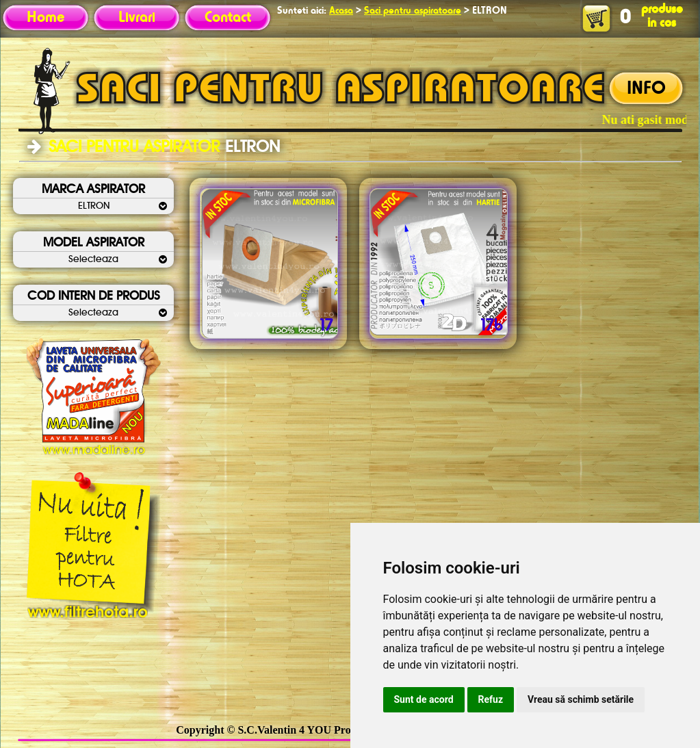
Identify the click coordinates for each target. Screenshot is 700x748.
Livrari (137, 18)
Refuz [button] (491, 699)
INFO (646, 89)
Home (46, 18)
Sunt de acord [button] (424, 699)
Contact (228, 18)
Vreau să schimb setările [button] (581, 699)
